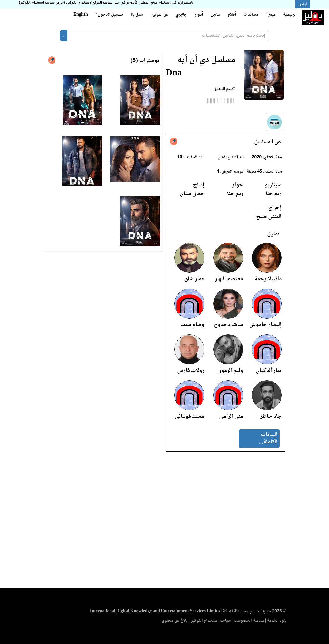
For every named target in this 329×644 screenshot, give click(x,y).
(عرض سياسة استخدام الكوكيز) (42, 2)
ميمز (271, 15)
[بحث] (64, 36)
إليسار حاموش (266, 325)
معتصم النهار (229, 279)
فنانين (216, 15)
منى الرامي (231, 417)
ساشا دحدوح (228, 325)
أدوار (199, 15)
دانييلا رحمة (268, 279)
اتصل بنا (138, 15)
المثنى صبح (269, 217)
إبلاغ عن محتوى (175, 621)
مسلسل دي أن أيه (206, 60)
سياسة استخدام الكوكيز (211, 621)
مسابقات (251, 15)
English (81, 15)
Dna (174, 74)
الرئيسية (290, 15)
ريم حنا (274, 194)
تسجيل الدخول (109, 15)
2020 (257, 157)
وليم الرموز (231, 371)
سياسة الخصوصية (249, 621)
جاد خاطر (271, 417)
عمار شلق (194, 279)
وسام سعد (193, 325)
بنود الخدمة (277, 621)
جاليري (182, 15)
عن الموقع (160, 15)
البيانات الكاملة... (268, 438)
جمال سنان (192, 194)
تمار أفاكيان (269, 371)
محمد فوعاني (190, 417)
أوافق (303, 4)
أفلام (232, 15)
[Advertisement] (164, 521)
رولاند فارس (191, 371)
